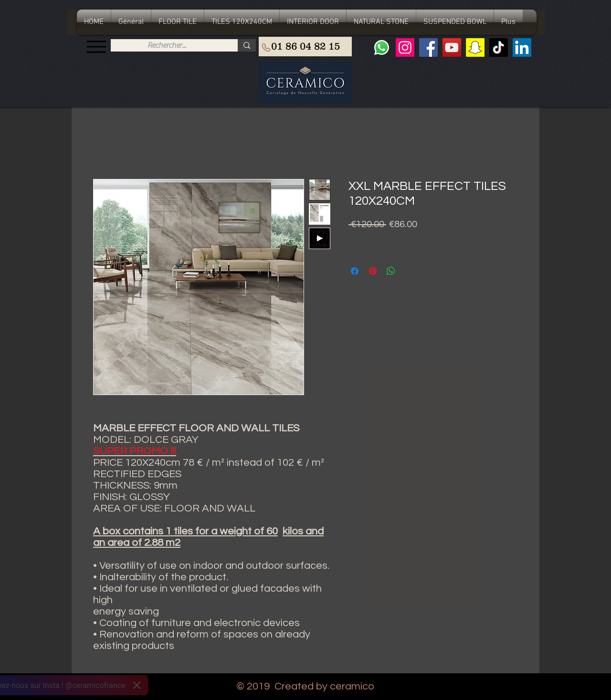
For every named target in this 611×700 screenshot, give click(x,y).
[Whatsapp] (382, 47)
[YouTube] (452, 47)
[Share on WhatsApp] (391, 271)
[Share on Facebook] (355, 271)
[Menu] (96, 47)
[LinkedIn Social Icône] (522, 47)
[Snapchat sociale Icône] (475, 47)
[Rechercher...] (167, 45)
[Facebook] (428, 47)
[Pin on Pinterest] (373, 271)
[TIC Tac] (499, 47)
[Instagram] (405, 47)
